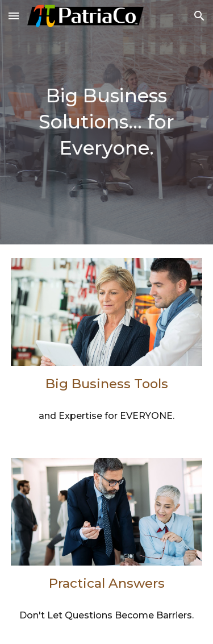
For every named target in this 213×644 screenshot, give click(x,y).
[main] (107, 122)
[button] (14, 16)
